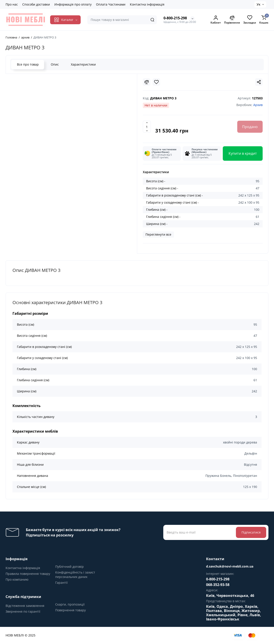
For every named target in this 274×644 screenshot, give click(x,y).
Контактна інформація (147, 4)
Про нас (12, 4)
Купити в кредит (243, 153)
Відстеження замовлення (25, 606)
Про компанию (17, 579)
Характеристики (83, 64)
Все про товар (28, 64)
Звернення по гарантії (23, 611)
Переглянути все (158, 234)
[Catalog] (65, 20)
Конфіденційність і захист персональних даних (75, 575)
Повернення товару (71, 610)
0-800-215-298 (175, 18)
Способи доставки (36, 4)
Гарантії (61, 583)
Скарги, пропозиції (70, 604)
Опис (55, 64)
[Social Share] (259, 82)
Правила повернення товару (28, 574)
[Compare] (147, 82)
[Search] (152, 20)
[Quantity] (147, 127)
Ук (259, 4)
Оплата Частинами (111, 4)
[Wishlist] (156, 82)
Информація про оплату (73, 4)
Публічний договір (70, 567)
